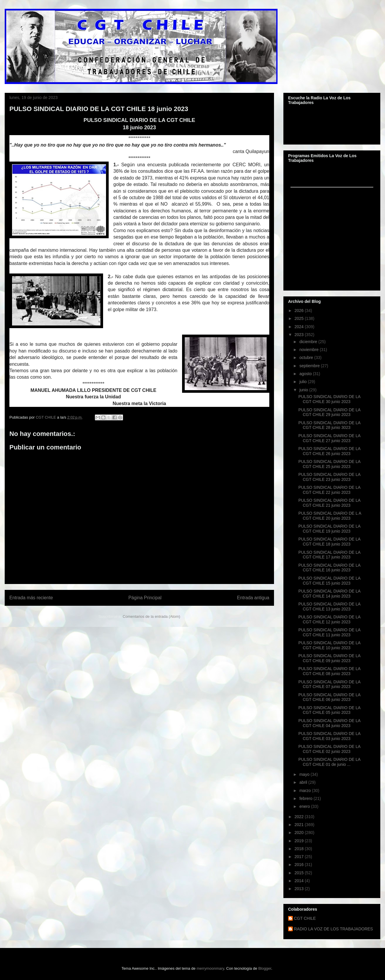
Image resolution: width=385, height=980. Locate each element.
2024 (300, 327)
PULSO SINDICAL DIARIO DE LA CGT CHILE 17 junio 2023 (329, 555)
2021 (300, 825)
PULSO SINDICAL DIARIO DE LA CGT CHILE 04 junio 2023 (329, 723)
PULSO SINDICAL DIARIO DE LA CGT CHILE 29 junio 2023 (329, 412)
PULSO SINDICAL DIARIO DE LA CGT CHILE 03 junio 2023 (329, 736)
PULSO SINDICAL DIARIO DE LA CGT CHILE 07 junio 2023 (329, 684)
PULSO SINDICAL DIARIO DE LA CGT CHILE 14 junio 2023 (329, 594)
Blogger (265, 968)
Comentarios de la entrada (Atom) (152, 616)
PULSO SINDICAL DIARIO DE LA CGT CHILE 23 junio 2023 (329, 477)
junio (304, 390)
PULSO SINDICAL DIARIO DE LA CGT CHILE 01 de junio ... (329, 762)
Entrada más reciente (31, 598)
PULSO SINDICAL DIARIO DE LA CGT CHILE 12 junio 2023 (329, 619)
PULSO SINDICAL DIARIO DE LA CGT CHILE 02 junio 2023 (329, 749)
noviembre (309, 350)
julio (304, 382)
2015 (300, 873)
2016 (300, 865)
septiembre (310, 366)
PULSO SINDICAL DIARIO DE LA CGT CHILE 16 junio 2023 (329, 568)
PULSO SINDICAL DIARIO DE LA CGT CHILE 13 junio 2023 (329, 606)
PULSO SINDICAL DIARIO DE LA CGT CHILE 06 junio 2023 (329, 697)
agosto (306, 374)
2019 (300, 841)
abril (304, 782)
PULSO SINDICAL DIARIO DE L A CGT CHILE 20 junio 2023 (330, 516)
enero (305, 806)
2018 (300, 849)
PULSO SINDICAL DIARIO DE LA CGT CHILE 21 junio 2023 (329, 503)
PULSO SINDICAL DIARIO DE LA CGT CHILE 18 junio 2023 (329, 542)
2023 (300, 335)
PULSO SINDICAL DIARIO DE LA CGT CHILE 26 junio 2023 (329, 451)
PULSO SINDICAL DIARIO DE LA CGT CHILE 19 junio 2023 (329, 529)
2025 (300, 318)
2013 (300, 889)
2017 (300, 857)
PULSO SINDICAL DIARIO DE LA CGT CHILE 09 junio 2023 (329, 658)
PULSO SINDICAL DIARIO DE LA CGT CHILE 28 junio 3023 (329, 425)
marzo (306, 791)
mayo (305, 774)
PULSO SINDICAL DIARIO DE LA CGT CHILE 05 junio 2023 (329, 710)
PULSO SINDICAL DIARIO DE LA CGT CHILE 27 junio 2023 (329, 438)
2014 (300, 881)
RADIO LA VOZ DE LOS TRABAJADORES (333, 929)
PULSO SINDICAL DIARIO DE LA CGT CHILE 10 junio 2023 (329, 645)
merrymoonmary (210, 968)
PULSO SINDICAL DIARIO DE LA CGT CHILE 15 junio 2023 (329, 581)
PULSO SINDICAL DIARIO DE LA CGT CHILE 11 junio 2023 (329, 632)
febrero (306, 798)
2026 (300, 311)
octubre (307, 358)
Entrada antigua (253, 598)
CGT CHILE (305, 918)
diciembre (309, 342)
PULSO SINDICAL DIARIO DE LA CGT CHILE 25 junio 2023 (329, 464)
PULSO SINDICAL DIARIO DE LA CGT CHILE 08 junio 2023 (329, 671)
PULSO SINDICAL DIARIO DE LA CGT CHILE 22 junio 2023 (329, 490)
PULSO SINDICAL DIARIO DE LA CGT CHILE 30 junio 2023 (329, 399)
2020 (300, 833)
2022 (300, 817)
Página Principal (145, 598)
